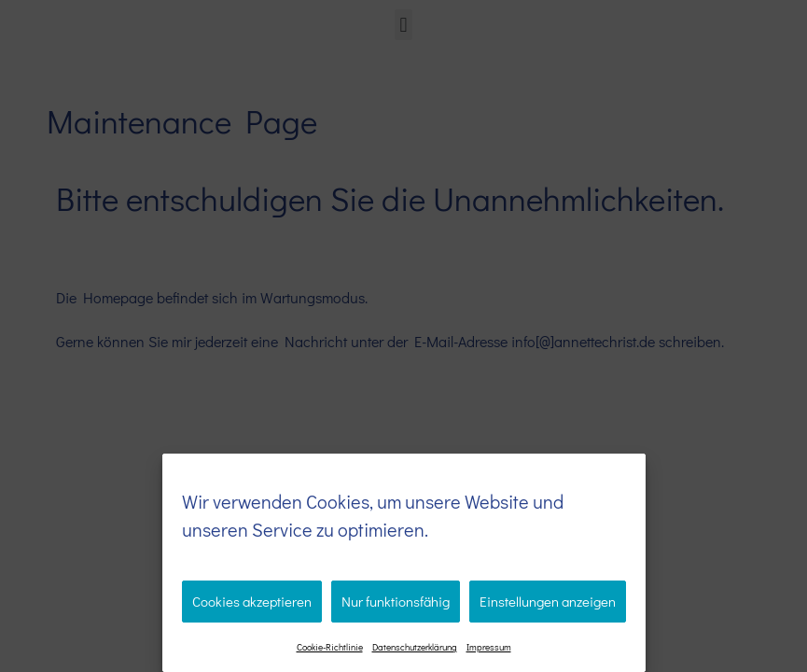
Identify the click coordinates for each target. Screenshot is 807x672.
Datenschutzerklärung (415, 647)
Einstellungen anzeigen (548, 601)
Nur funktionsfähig (396, 601)
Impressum (489, 647)
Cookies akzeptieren (252, 601)
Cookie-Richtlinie (330, 647)
